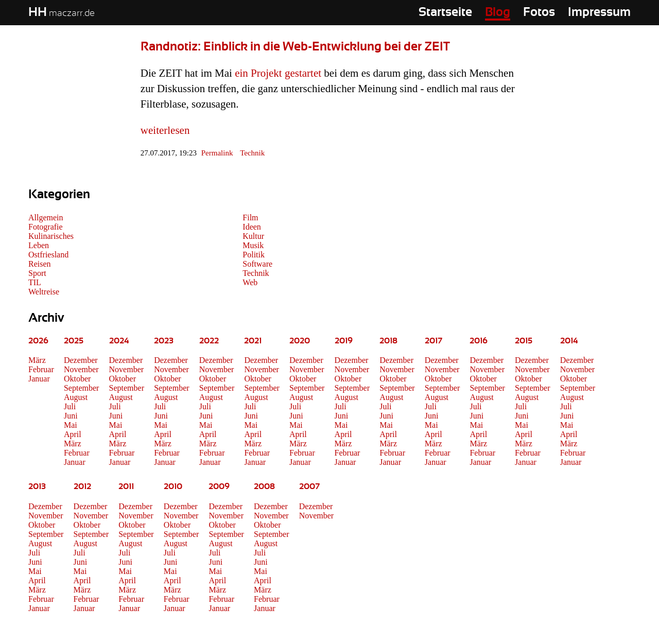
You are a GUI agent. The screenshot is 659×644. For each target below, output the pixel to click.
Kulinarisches (51, 236)
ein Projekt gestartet (278, 73)
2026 (38, 341)
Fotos (539, 12)
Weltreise (44, 292)
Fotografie (46, 227)
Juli (70, 406)
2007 (309, 486)
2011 (126, 486)
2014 (569, 341)
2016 (479, 341)
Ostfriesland (48, 255)
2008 (264, 486)
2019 (344, 341)
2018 (388, 341)
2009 (219, 486)
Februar (41, 369)
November (81, 369)
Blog (498, 12)
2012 (82, 486)
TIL (35, 282)
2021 (253, 341)
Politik (254, 255)
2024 (119, 341)
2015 (524, 341)
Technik (252, 153)
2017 (433, 341)
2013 (37, 486)
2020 (300, 341)
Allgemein (46, 217)
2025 (74, 341)
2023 (164, 341)
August (76, 397)
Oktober (77, 379)
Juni (71, 416)
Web (250, 282)
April (73, 434)
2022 (209, 341)
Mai (71, 425)
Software (257, 264)
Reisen (40, 264)
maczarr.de (62, 13)
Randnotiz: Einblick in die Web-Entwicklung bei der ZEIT (295, 47)
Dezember (81, 360)
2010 (173, 486)
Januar (39, 379)
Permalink (217, 153)
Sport (37, 273)
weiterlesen (165, 130)
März (37, 360)
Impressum (599, 12)
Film (250, 217)
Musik (253, 245)
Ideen (252, 227)
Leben (39, 245)
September (81, 388)
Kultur (253, 236)
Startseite (445, 12)
